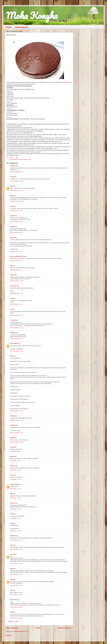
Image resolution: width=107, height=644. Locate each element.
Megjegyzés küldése (14, 621)
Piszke (12, 195)
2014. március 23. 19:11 (16, 607)
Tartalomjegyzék (21, 27)
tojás (30, 159)
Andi (11, 266)
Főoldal (8, 27)
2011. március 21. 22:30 (16, 585)
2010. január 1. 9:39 (15, 451)
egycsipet (13, 425)
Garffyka (12, 416)
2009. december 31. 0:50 (16, 222)
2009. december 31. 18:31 (17, 433)
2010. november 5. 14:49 (16, 549)
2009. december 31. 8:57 (16, 315)
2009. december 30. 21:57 (17, 172)
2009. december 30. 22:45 (17, 181)
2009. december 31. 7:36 (16, 281)
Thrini (12, 475)
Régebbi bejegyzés (65, 628)
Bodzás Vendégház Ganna (17, 256)
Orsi (11, 309)
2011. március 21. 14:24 (16, 574)
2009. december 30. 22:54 (17, 190)
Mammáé (67, 82)
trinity (12, 514)
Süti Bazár (13, 333)
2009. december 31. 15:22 (17, 351)
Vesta (12, 298)
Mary (11, 186)
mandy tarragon (14, 484)
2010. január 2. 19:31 (15, 518)
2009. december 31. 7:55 (16, 293)
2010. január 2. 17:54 (15, 509)
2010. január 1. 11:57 (15, 489)
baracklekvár (14, 159)
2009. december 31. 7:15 (16, 270)
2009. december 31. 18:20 (17, 420)
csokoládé (20, 159)
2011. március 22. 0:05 (16, 595)
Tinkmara (13, 166)
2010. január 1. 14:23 (15, 498)
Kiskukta (12, 466)
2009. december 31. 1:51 (16, 251)
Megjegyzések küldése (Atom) (21, 631)
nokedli (12, 177)
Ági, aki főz (13, 286)
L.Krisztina (13, 320)
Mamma (12, 238)
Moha (12, 356)
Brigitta (12, 456)
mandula (26, 159)
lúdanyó (12, 275)
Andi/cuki (13, 503)
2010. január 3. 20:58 (15, 531)
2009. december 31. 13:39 (17, 339)
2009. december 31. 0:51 (16, 232)
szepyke (12, 216)
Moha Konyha (32, 15)
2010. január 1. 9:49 (15, 461)
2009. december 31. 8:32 (16, 304)
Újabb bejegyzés (12, 628)
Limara (12, 447)
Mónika (12, 438)
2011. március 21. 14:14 (16, 563)
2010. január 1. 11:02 (15, 470)
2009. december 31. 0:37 (16, 211)
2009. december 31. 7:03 (16, 261)
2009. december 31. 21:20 (17, 442)
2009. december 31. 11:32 (17, 328)
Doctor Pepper (14, 344)
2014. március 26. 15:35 (16, 618)
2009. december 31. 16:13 (17, 411)
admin (12, 554)
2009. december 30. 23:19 (17, 201)
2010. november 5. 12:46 (16, 540)
